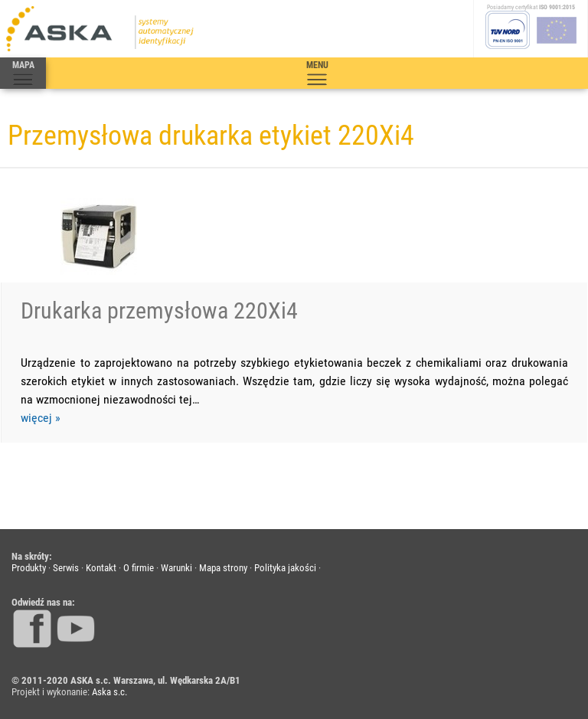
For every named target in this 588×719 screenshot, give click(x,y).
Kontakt (101, 568)
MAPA (23, 74)
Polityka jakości (285, 568)
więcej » (41, 418)
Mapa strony (223, 568)
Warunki (176, 568)
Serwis (66, 568)
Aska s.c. (109, 692)
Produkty (29, 568)
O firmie (139, 568)
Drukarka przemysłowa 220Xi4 (159, 310)
